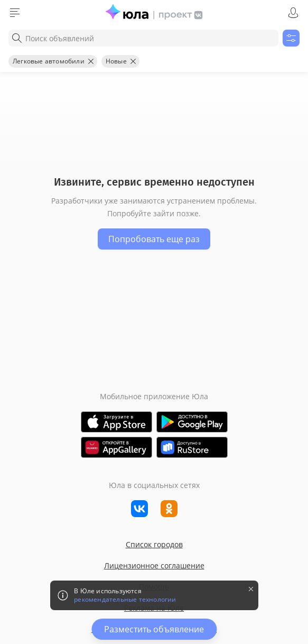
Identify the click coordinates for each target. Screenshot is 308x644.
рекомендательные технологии (125, 600)
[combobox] (143, 38)
